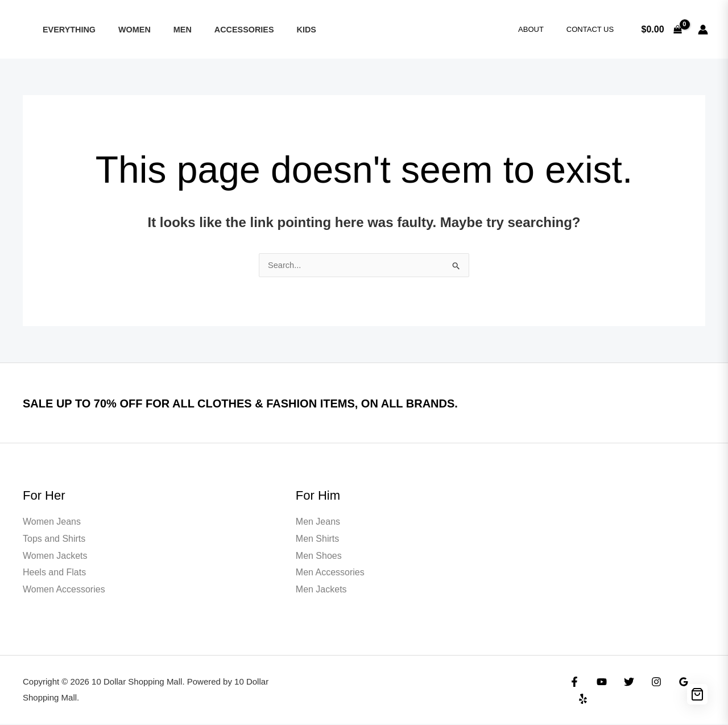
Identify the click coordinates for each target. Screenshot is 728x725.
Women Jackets (55, 557)
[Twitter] (623, 691)
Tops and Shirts (54, 540)
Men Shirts (317, 540)
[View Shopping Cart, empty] (661, 30)
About (543, 29)
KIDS (278, 30)
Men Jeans (318, 523)
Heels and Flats (54, 573)
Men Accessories (330, 573)
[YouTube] (599, 691)
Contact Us (594, 29)
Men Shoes (319, 557)
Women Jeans (52, 523)
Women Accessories (64, 590)
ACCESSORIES (222, 30)
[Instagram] (648, 691)
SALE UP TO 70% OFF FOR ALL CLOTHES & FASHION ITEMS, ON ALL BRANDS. (305, 403)
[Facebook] (574, 691)
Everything (66, 30)
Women (125, 30)
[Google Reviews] (672, 691)
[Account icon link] (703, 30)
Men (167, 30)
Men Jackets (321, 590)
